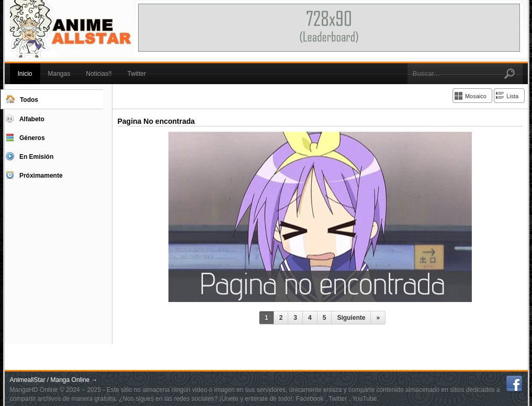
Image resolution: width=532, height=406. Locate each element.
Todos (22, 99)
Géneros (25, 137)
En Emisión (30, 156)
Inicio (25, 74)
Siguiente (351, 318)
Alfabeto (25, 119)
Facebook (310, 399)
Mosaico (476, 96)
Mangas (59, 74)
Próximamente (34, 175)
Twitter (137, 74)
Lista (512, 96)
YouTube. (365, 399)
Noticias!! (99, 74)
